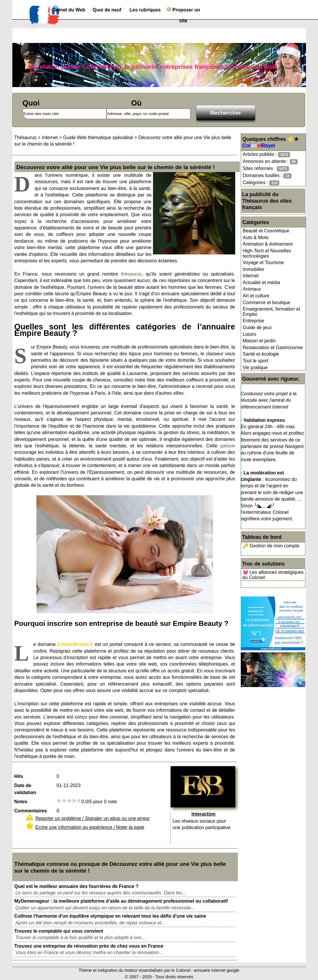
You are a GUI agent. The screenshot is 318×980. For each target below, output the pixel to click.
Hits (19, 776)
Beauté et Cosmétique (266, 231)
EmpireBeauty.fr (75, 644)
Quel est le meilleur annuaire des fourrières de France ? (76, 886)
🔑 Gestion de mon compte (271, 546)
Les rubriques (145, 10)
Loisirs (250, 334)
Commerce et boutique (267, 302)
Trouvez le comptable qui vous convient (59, 931)
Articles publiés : (267, 155)
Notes (21, 802)
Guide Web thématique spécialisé (98, 137)
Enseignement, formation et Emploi (272, 312)
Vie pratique (255, 367)
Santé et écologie (261, 354)
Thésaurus (26, 137)
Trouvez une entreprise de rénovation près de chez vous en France (89, 946)
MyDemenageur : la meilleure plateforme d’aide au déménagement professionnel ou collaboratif (121, 901)
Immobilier (254, 269)
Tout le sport (256, 361)
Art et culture (256, 296)
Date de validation (25, 789)
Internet (251, 276)
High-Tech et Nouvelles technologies (267, 253)
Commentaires (31, 811)
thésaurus (131, 274)
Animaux (252, 289)
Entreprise (254, 321)
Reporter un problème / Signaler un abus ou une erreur (93, 818)
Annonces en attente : (270, 162)
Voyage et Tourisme (263, 262)
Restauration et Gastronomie (273, 347)
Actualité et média (261, 282)
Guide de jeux (257, 327)
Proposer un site (183, 11)
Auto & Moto (256, 237)
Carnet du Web (69, 10)
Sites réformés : (266, 169)
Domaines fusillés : (267, 176)
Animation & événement (268, 244)
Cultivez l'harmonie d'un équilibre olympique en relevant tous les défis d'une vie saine (110, 916)
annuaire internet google (217, 970)
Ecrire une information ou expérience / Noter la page (90, 827)
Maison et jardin (259, 341)
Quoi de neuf (107, 10)
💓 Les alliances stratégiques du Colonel (273, 575)
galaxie (228, 446)
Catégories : (261, 183)
